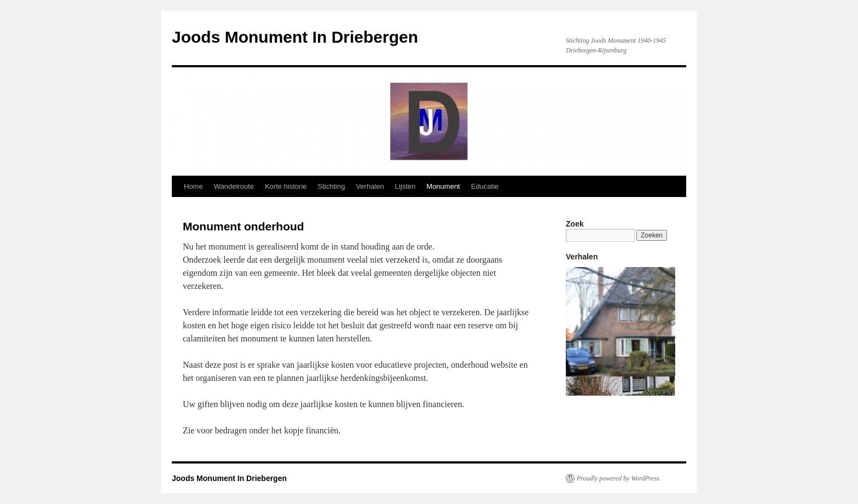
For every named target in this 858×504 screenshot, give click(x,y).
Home (193, 186)
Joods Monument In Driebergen (295, 37)
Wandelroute (234, 186)
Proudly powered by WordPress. (619, 478)
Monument (443, 186)
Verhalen (370, 186)
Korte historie (286, 186)
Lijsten (405, 186)
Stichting (332, 186)
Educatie (485, 186)
